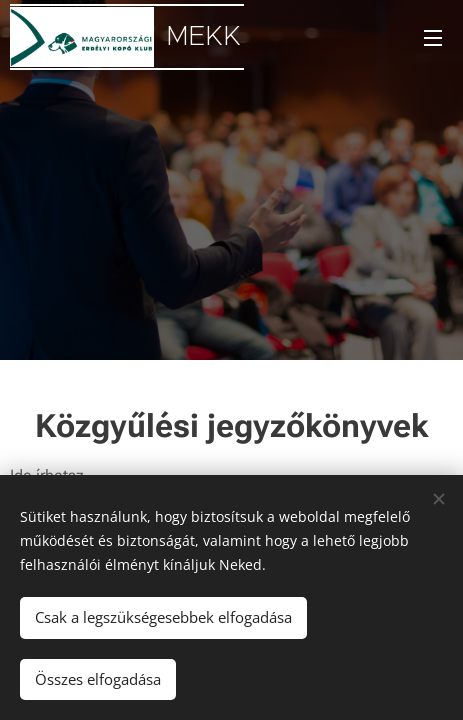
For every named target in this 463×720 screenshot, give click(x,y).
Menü (433, 38)
